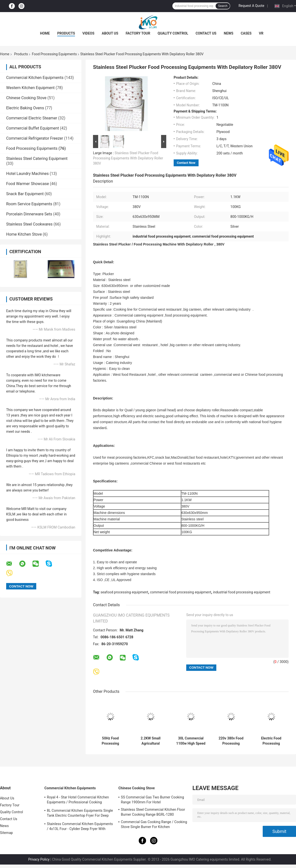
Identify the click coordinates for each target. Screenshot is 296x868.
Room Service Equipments (29, 204)
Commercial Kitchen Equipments (35, 78)
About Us (110, 33)
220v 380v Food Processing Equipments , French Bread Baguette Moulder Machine (231, 741)
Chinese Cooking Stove (26, 98)
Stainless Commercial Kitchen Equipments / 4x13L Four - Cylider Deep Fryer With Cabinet (80, 827)
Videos (88, 33)
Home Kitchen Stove (24, 234)
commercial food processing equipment (181, 592)
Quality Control (173, 33)
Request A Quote (251, 6)
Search (223, 6)
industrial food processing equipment (242, 592)
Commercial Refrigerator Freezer (35, 138)
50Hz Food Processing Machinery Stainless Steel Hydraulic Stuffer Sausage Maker (110, 741)
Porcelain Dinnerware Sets (29, 214)
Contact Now (186, 163)
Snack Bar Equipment (25, 194)
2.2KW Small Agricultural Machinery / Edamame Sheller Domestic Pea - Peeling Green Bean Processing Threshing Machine (150, 741)
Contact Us (206, 33)
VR (261, 33)
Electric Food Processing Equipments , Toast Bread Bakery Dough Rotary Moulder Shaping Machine (271, 741)
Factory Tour (138, 33)
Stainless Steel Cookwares (29, 224)
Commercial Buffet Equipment (33, 128)
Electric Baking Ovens (25, 108)
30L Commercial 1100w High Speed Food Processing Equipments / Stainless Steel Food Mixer (191, 741)
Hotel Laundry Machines (28, 174)
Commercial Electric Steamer (32, 118)
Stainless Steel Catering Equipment (37, 159)
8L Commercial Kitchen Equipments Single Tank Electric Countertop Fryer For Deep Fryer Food (80, 814)
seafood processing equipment (124, 592)
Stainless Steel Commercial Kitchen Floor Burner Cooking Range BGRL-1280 (153, 812)
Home (45, 33)
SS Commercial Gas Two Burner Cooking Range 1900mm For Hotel (152, 800)
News (229, 33)
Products (66, 33)
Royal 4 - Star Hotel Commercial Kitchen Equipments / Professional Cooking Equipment (78, 800)
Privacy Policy (39, 859)
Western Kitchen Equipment (30, 88)
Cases (246, 33)
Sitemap (6, 833)
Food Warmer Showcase (28, 184)
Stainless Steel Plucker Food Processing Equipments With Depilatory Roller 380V (128, 158)
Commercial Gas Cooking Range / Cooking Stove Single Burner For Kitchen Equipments (154, 825)
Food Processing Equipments (54, 54)
